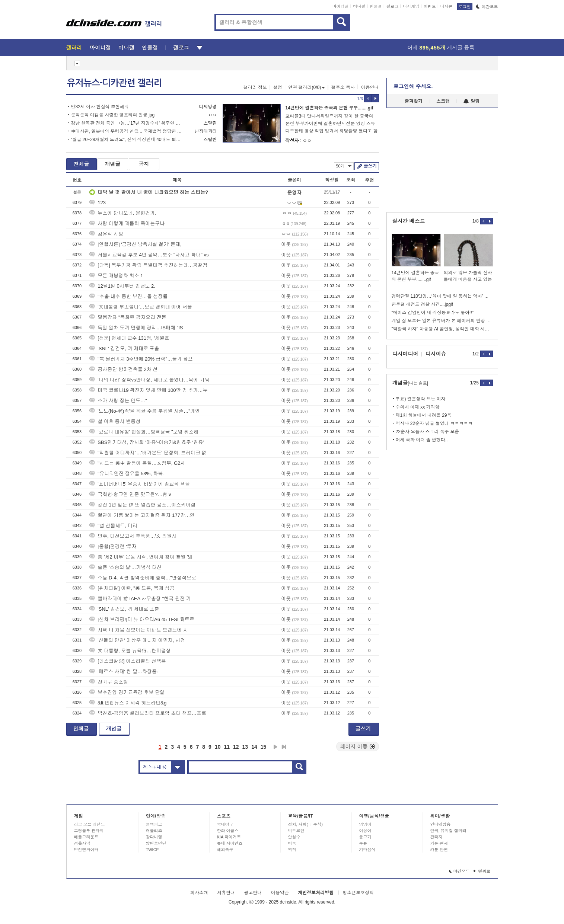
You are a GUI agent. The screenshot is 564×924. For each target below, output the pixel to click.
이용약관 (280, 893)
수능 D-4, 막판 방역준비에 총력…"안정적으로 (143, 578)
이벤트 (430, 6)
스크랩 (443, 101)
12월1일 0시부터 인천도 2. (122, 286)
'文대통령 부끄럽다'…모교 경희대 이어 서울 (141, 307)
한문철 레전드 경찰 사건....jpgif (422, 304)
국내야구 (225, 824)
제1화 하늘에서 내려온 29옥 (424, 415)
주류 (363, 843)
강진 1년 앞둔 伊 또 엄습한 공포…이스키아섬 (142, 505)
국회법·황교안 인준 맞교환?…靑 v (130, 494)
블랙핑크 (154, 824)
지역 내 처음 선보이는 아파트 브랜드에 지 (139, 630)
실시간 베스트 (409, 221)
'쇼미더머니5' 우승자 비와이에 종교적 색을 (140, 484)
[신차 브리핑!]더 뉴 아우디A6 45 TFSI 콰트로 (142, 619)
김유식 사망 (106, 234)
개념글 (113, 164)
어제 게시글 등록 (441, 48)
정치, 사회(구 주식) (306, 824)
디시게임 (411, 6)
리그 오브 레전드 (90, 824)
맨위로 (482, 871)
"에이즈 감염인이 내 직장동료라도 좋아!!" (433, 313)
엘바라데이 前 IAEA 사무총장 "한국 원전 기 (140, 599)
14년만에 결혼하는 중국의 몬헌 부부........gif (329, 108)
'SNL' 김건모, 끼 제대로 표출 (124, 349)
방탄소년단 (156, 843)
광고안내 (253, 893)
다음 (275, 747)
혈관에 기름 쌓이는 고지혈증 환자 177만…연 (142, 515)
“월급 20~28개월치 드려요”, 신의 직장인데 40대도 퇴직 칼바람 (127, 140)
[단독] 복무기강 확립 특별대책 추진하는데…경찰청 (148, 265)
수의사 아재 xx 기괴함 (418, 407)
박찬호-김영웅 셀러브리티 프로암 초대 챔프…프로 (148, 713)
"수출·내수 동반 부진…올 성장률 (128, 296)
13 (245, 747)
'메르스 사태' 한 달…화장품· (124, 672)
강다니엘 (154, 837)
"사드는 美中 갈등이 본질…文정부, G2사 (137, 463)
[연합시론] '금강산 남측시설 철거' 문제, (135, 244)
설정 (278, 87)
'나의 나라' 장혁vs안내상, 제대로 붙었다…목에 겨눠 (149, 380)
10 (218, 747)
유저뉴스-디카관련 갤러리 (114, 83)
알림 (471, 101)
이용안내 (370, 87)
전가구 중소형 (109, 682)
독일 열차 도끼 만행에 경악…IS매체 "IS (136, 328)
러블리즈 (154, 831)
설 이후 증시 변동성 (115, 421)
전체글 (82, 164)
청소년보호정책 (358, 893)
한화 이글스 (228, 831)
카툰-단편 (439, 850)
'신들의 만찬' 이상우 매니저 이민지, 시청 (137, 640)
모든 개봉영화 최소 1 (116, 276)
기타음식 (367, 850)
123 (98, 203)
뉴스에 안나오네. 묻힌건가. (123, 213)
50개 (344, 166)
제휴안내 (226, 893)
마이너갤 (341, 6)
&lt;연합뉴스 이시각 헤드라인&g (128, 703)
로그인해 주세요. (413, 86)
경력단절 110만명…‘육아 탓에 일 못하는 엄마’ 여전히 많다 (442, 296)
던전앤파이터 (86, 850)
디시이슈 (436, 354)
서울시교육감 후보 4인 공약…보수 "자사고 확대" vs (149, 255)
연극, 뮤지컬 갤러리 (448, 831)
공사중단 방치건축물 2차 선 (123, 369)
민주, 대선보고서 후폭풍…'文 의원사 (133, 536)
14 (254, 747)
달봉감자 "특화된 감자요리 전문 (128, 317)
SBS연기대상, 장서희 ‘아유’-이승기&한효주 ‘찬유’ (147, 442)
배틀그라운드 (86, 837)
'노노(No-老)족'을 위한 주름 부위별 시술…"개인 (145, 411)
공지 (144, 164)
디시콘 (447, 6)
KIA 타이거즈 (229, 837)
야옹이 (365, 831)
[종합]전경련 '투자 (113, 546)
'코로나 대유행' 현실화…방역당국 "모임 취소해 (144, 432)
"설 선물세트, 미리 (113, 526)
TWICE (152, 850)
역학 (292, 850)
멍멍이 (365, 824)
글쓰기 (370, 166)
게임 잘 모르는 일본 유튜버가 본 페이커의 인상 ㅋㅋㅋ (442, 321)
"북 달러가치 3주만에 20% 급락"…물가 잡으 (141, 359)
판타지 (436, 837)
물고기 (365, 837)
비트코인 (296, 831)
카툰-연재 (439, 843)
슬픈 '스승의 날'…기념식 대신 (125, 567)
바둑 (292, 843)
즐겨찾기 (414, 101)
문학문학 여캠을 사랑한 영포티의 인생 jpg (113, 115)
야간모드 (487, 7)
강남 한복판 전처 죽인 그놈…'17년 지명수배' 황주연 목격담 (127, 123)
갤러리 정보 (255, 87)
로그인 (465, 7)
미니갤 (359, 6)
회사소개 (199, 893)
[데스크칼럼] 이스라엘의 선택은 (128, 661)
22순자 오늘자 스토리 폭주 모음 (428, 432)
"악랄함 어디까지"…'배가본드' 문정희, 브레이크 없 (148, 453)
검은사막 (82, 843)
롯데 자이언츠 (230, 843)
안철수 (294, 837)
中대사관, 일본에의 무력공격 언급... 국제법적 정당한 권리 (127, 131)
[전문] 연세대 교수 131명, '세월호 (129, 338)
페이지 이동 (358, 746)
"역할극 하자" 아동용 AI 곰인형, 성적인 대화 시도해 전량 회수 (442, 329)
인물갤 (376, 6)
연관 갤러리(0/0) (307, 87)
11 (227, 747)
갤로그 (393, 6)
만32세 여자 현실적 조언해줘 (100, 107)
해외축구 (225, 850)
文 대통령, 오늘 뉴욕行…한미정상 (130, 651)
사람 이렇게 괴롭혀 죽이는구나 (127, 223)
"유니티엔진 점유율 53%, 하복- (127, 474)
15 (264, 747)
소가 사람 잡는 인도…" (118, 401)
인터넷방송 (441, 824)
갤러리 (74, 48)
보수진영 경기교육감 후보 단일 (127, 692)
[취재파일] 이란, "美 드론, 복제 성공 (132, 588)
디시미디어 (405, 354)
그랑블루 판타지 (89, 831)
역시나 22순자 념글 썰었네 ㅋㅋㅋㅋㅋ (434, 423)
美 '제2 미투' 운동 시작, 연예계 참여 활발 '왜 (141, 557)
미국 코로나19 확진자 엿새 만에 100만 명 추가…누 (148, 390)
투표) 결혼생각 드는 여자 (421, 399)
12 (236, 747)
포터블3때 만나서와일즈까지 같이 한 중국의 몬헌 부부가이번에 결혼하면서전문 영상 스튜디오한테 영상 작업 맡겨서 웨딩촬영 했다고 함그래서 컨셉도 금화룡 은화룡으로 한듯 (332, 124)
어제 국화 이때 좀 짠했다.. (422, 440)
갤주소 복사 (343, 87)
